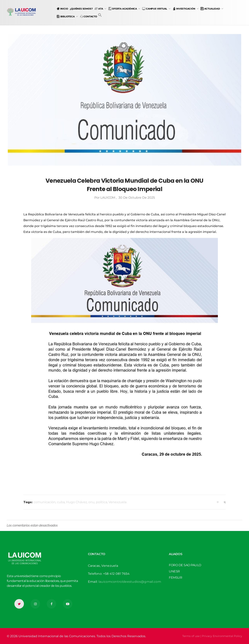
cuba (61, 502)
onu (91, 502)
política (102, 502)
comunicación (45, 502)
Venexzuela (117, 502)
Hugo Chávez (77, 502)
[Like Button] (218, 502)
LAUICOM (108, 198)
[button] (100, 15)
